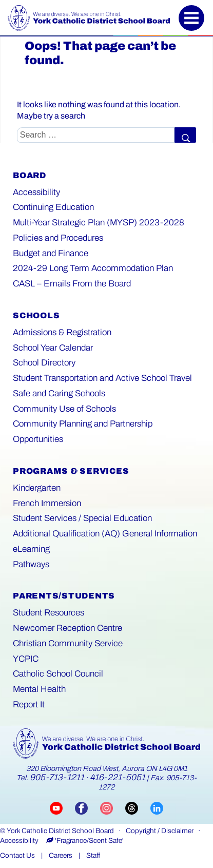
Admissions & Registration (62, 332)
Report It (29, 705)
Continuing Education (53, 207)
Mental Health (39, 689)
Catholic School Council (58, 674)
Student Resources (49, 613)
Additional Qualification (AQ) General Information (105, 534)
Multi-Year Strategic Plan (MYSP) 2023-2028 (99, 223)
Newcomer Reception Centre (67, 628)
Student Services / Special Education (82, 518)
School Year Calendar (53, 348)
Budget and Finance (51, 253)
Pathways (31, 564)
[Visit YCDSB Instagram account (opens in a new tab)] (113, 808)
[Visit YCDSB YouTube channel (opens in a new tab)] (62, 808)
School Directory (44, 363)
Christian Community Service (68, 643)
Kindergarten (37, 488)
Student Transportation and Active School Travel (102, 378)
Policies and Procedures (58, 238)
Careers (61, 855)
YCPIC (26, 659)
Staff (93, 855)
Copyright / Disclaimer (160, 831)
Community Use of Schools (64, 409)
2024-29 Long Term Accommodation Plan (93, 268)
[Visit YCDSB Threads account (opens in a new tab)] (138, 808)
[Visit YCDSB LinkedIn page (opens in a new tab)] (157, 808)
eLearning (31, 549)
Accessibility (36, 192)
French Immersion (47, 503)
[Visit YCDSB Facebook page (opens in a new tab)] (88, 808)
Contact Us (17, 855)
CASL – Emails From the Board (72, 284)
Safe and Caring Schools (59, 393)
